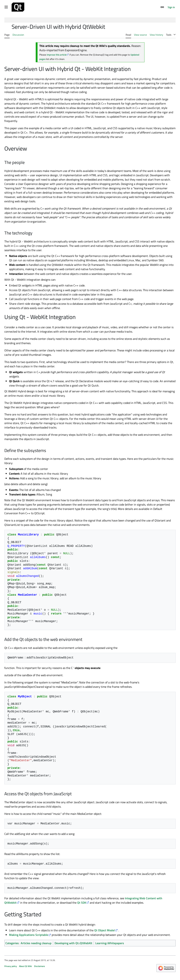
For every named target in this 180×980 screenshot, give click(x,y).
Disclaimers (40, 966)
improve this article (57, 55)
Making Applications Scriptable (29, 935)
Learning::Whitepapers (110, 943)
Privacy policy (11, 966)
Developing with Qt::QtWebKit (73, 943)
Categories (12, 943)
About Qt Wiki (25, 966)
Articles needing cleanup (36, 943)
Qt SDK (82, 903)
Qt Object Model (105, 930)
